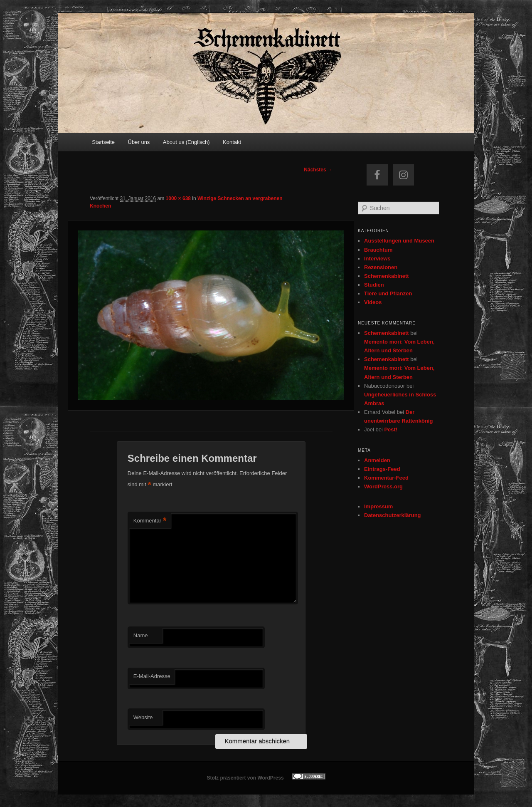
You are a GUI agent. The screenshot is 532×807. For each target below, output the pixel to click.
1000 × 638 (178, 198)
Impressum (378, 506)
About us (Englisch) (186, 142)
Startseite (103, 142)
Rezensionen (381, 267)
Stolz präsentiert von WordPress (245, 778)
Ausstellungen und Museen (399, 241)
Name (141, 635)
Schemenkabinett (387, 276)
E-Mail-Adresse (152, 676)
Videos (373, 302)
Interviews (377, 259)
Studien (374, 285)
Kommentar (150, 521)
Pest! (391, 429)
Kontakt (232, 142)
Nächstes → (318, 170)
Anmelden (377, 460)
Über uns (139, 142)
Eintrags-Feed (382, 469)
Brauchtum (378, 250)
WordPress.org (383, 486)
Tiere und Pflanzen (388, 293)
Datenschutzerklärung (393, 515)
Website (143, 717)
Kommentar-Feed (386, 478)
